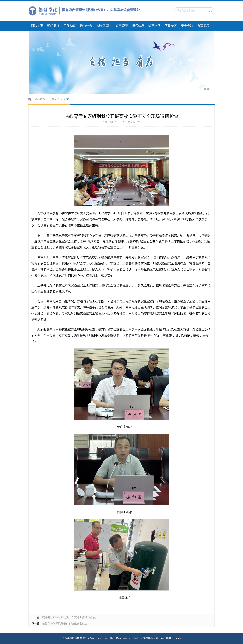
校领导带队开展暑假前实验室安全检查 (65, 624)
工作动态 (70, 26)
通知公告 (86, 26)
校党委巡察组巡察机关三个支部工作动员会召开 (70, 617)
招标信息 (138, 26)
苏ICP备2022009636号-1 (96, 638)
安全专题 (187, 26)
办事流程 (203, 26)
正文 (66, 99)
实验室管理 (104, 26)
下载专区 (171, 26)
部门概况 (53, 26)
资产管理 (122, 26)
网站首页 (37, 26)
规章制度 (154, 26)
